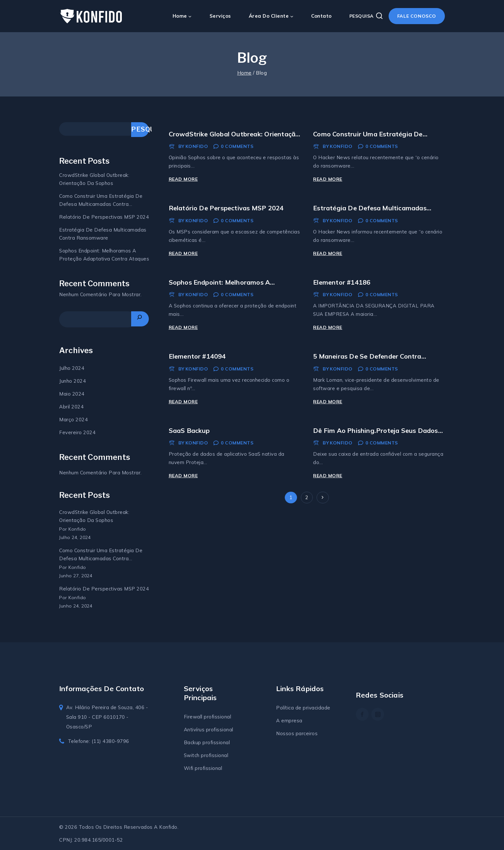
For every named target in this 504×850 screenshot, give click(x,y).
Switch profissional (206, 755)
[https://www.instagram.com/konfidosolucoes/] (378, 714)
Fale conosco (417, 16)
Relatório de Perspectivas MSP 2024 (226, 208)
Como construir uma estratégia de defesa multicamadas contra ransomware (101, 201)
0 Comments (237, 146)
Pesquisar (140, 129)
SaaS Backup (189, 430)
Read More (184, 179)
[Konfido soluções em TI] (91, 16)
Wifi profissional (203, 768)
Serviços (220, 16)
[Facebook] (362, 714)
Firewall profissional (208, 717)
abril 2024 (71, 407)
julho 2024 (72, 368)
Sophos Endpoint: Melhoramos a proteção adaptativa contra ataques (104, 255)
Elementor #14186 (342, 282)
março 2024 (73, 420)
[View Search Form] (366, 16)
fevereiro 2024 (77, 432)
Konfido (197, 146)
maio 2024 (72, 394)
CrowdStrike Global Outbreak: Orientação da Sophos (94, 179)
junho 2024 (72, 381)
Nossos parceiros (297, 733)
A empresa (289, 721)
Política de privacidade (303, 708)
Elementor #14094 (197, 356)
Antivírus (195, 730)
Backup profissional (207, 742)
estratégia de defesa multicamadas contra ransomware (103, 234)
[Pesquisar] (140, 319)
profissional (220, 730)
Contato (321, 16)
